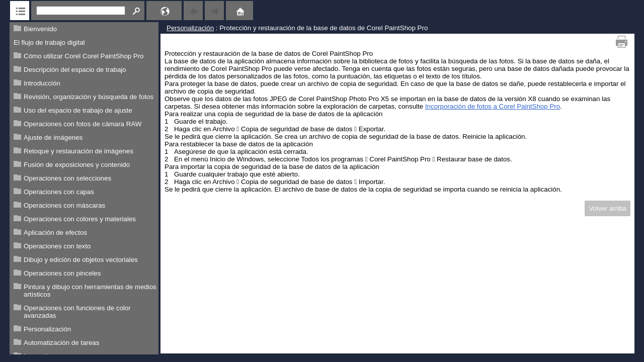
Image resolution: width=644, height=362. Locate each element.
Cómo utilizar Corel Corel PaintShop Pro (84, 56)
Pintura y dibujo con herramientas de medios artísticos (90, 291)
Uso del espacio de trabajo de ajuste (78, 110)
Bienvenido (40, 29)
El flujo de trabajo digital (49, 42)
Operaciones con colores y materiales (80, 219)
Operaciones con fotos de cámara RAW (83, 124)
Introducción (42, 83)
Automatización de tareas (61, 343)
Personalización (47, 329)
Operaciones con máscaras (64, 205)
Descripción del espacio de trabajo (75, 70)
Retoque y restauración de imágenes (78, 151)
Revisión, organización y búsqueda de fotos (89, 97)
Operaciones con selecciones (67, 178)
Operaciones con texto (57, 246)
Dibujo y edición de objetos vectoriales (81, 260)
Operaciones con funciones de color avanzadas (77, 312)
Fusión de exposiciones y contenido (77, 165)
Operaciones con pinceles (62, 273)
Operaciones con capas (59, 192)
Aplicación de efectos (55, 233)
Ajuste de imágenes (53, 138)
